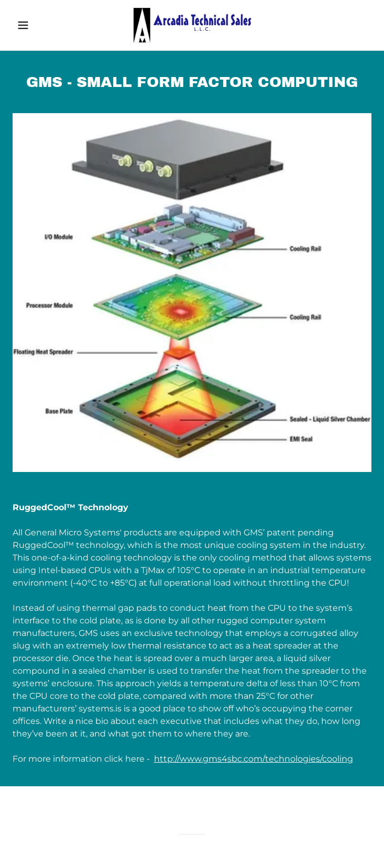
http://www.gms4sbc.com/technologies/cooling (254, 759)
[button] (40, 25)
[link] (192, 25)
